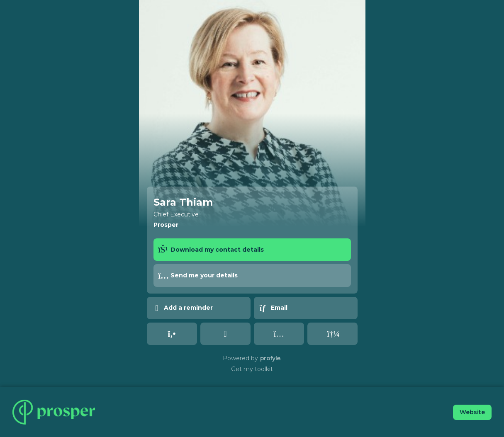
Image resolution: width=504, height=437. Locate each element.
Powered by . (252, 358)
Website (472, 412)
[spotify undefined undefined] (332, 334)
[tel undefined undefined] (172, 334)
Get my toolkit (252, 369)
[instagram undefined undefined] (279, 334)
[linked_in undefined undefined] (225, 334)
